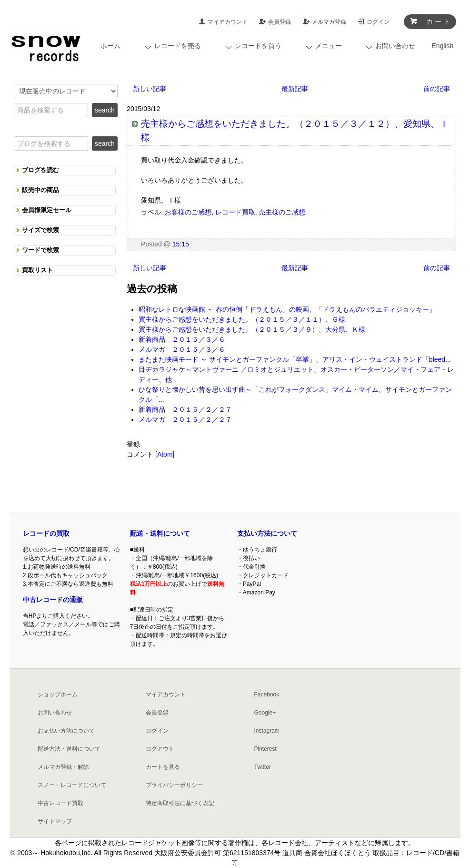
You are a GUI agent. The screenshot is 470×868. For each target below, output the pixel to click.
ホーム (110, 46)
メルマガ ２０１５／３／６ (182, 349)
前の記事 (437, 89)
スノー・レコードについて (72, 785)
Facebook (266, 694)
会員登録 (280, 22)
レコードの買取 (46, 533)
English (442, 46)
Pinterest (265, 749)
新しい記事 (150, 89)
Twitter (262, 767)
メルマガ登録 (329, 22)
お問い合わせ (55, 713)
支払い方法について (267, 533)
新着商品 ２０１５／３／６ (182, 339)
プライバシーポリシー (174, 785)
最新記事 (295, 89)
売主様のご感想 (282, 212)
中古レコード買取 (60, 803)
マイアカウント (228, 22)
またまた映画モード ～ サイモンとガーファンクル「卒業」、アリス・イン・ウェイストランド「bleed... (295, 359)
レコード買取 (235, 212)
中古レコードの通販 (53, 600)
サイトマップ (55, 821)
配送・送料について (160, 533)
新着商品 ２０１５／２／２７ (185, 409)
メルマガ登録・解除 (63, 767)
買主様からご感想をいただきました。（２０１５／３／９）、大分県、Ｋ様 (252, 329)
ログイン (378, 22)
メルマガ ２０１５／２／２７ (185, 419)
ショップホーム (58, 694)
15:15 (181, 244)
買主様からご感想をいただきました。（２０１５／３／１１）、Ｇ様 (242, 319)
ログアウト (160, 749)
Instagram (266, 731)
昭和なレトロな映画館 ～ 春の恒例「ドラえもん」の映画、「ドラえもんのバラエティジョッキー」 (287, 309)
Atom (165, 454)
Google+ (265, 713)
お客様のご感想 (188, 212)
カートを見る (163, 767)
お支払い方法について (66, 731)
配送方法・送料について (69, 749)
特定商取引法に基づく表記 (180, 803)
